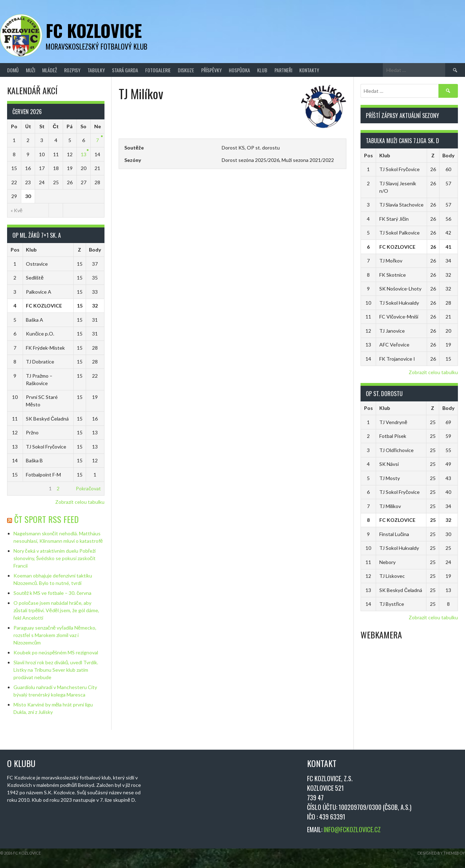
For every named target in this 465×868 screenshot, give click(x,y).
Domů (13, 70)
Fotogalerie (158, 70)
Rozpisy (72, 70)
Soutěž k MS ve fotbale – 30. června (53, 593)
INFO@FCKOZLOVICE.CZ (352, 829)
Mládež (50, 70)
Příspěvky (211, 70)
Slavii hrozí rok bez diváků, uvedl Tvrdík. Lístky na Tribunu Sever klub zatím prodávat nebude (56, 670)
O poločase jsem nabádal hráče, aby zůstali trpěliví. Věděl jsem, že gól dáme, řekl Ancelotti (56, 610)
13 (84, 154)
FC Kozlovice (94, 30)
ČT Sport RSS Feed (46, 519)
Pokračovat (88, 488)
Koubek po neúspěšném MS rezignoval (56, 652)
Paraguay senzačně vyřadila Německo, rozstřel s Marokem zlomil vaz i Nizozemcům (55, 635)
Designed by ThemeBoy (441, 853)
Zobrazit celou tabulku (80, 502)
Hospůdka (239, 70)
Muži (30, 70)
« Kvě (17, 210)
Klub (262, 70)
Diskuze (186, 70)
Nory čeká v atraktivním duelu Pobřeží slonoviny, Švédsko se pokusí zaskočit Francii (55, 558)
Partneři (283, 70)
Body (95, 250)
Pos (15, 250)
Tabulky (96, 70)
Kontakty (309, 70)
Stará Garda (125, 70)
